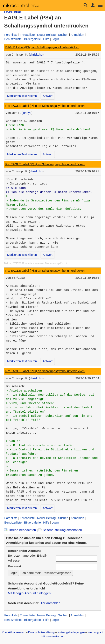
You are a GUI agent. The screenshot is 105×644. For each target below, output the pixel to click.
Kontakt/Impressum (13, 632)
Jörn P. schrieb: (20, 180)
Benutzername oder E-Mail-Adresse (27, 558)
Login (55, 39)
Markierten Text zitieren (22, 96)
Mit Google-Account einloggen (29, 593)
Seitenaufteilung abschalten (60, 530)
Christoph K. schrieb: (25, 121)
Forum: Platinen (13, 12)
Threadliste (27, 35)
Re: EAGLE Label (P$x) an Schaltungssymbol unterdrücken (45, 106)
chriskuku (36, 55)
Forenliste (11, 35)
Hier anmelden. (50, 603)
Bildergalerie (32, 39)
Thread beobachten (20, 530)
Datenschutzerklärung (41, 632)
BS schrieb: (16, 386)
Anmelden (77, 35)
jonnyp (27, 113)
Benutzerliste (13, 39)
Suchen (63, 35)
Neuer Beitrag (47, 35)
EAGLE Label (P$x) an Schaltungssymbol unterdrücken (42, 47)
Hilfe (46, 39)
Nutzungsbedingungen (71, 632)
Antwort (48, 96)
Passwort (14, 566)
